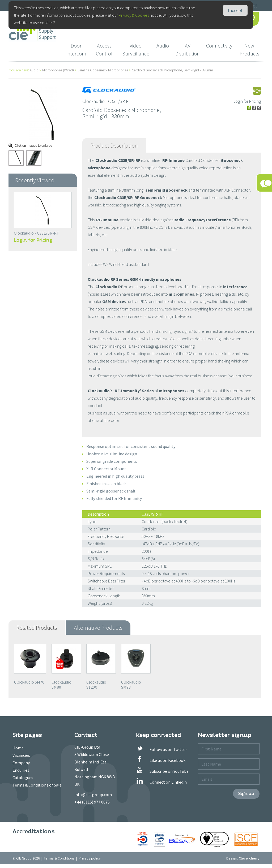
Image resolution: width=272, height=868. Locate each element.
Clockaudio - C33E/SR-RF (36, 233)
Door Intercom (76, 49)
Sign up (246, 794)
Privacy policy (90, 858)
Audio (163, 46)
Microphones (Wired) (58, 70)
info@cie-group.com (93, 794)
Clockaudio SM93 (131, 685)
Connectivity (219, 46)
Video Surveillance (136, 49)
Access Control (104, 49)
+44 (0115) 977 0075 (92, 802)
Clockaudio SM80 (61, 685)
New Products (249, 49)
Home (18, 748)
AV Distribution (188, 49)
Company (21, 763)
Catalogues (23, 778)
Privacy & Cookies (134, 15)
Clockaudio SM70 (29, 682)
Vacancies (21, 755)
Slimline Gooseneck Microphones (103, 70)
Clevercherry (249, 858)
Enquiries (21, 770)
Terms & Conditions (59, 858)
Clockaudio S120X (96, 685)
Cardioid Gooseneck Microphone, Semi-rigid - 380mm (172, 70)
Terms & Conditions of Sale (37, 785)
